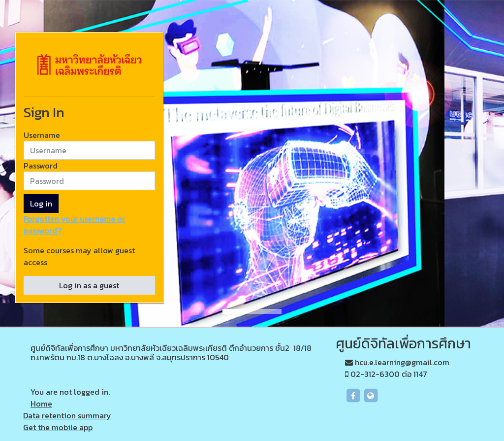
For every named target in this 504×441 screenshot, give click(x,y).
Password (41, 166)
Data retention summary (67, 415)
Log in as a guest (89, 285)
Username (42, 135)
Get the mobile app (58, 427)
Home (41, 404)
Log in (41, 204)
